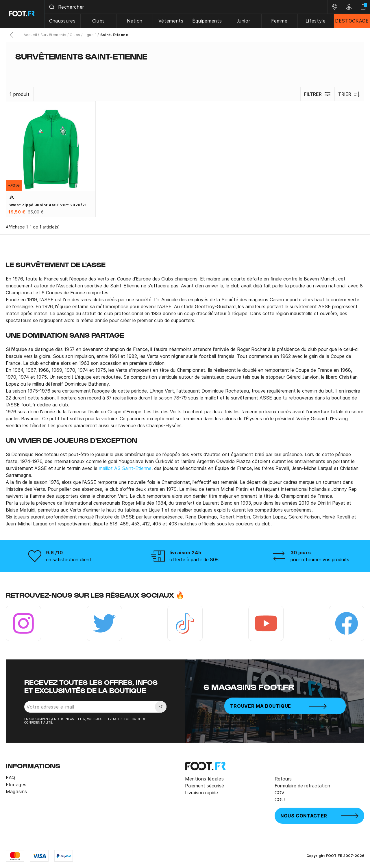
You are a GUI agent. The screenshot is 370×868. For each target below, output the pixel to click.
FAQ (11, 778)
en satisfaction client (69, 560)
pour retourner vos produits (320, 560)
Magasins (16, 791)
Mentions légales (204, 779)
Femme (280, 21)
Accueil (30, 35)
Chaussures (63, 21)
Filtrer (318, 94)
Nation (135, 21)
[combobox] (186, 7)
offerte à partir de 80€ (194, 560)
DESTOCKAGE (352, 21)
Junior (243, 21)
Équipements (207, 21)
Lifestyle (316, 21)
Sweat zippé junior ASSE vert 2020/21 (48, 205)
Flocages (16, 785)
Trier (349, 94)
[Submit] (52, 7)
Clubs (99, 21)
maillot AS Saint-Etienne (125, 468)
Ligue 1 (90, 35)
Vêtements (171, 21)
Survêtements (53, 35)
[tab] (185, 68)
